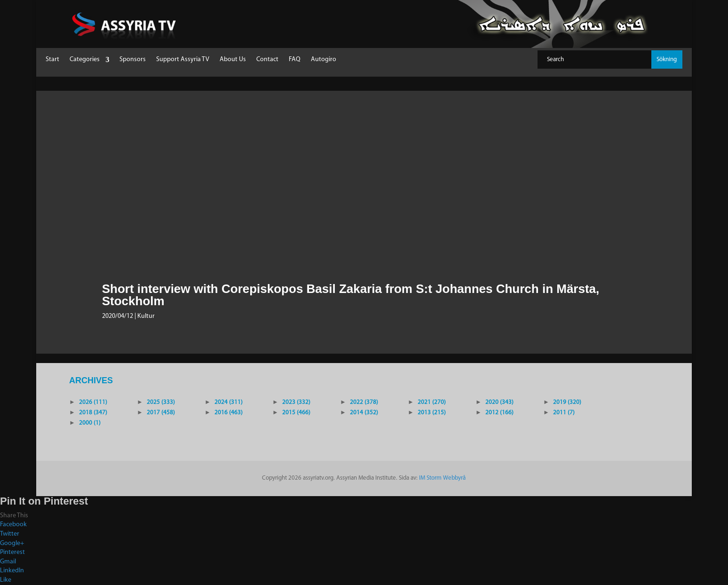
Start (52, 60)
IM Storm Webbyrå (442, 478)
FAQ (295, 60)
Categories (85, 60)
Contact (267, 60)
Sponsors (133, 60)
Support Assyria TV (183, 60)
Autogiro (324, 60)
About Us (233, 60)
